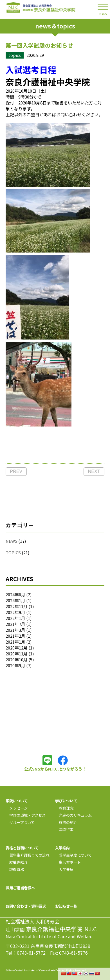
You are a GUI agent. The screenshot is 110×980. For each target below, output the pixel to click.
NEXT (94, 471)
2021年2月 (15, 636)
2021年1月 (15, 642)
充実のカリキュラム (73, 815)
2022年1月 (15, 618)
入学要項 (64, 870)
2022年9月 (15, 612)
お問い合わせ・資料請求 (26, 906)
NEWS (12, 541)
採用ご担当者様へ (20, 888)
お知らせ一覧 (66, 906)
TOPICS (13, 552)
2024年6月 (15, 594)
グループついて (20, 822)
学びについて (66, 801)
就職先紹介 (17, 862)
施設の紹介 (66, 822)
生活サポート (68, 862)
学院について (17, 801)
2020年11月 (17, 654)
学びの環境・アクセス (26, 815)
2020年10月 (17, 659)
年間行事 (64, 830)
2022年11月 (17, 606)
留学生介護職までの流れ (28, 855)
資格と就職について (22, 848)
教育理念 (64, 808)
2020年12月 (17, 648)
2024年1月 (15, 600)
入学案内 (62, 848)
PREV (16, 471)
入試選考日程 (31, 70)
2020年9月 (15, 665)
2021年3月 (15, 630)
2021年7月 (15, 624)
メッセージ (17, 808)
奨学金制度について (73, 855)
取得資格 (15, 870)
